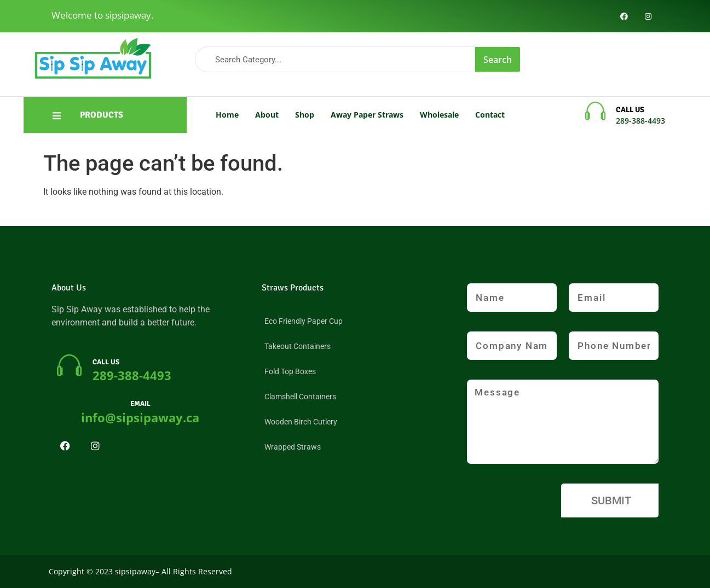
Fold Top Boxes (290, 371)
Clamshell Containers (300, 397)
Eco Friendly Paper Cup (304, 321)
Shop (305, 115)
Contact (490, 115)
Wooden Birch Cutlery (301, 422)
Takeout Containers (298, 346)
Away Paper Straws (367, 115)
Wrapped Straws (293, 447)
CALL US (630, 110)
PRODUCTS (102, 115)
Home (227, 115)
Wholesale (439, 115)
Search (498, 60)
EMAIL (140, 404)
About (267, 115)
